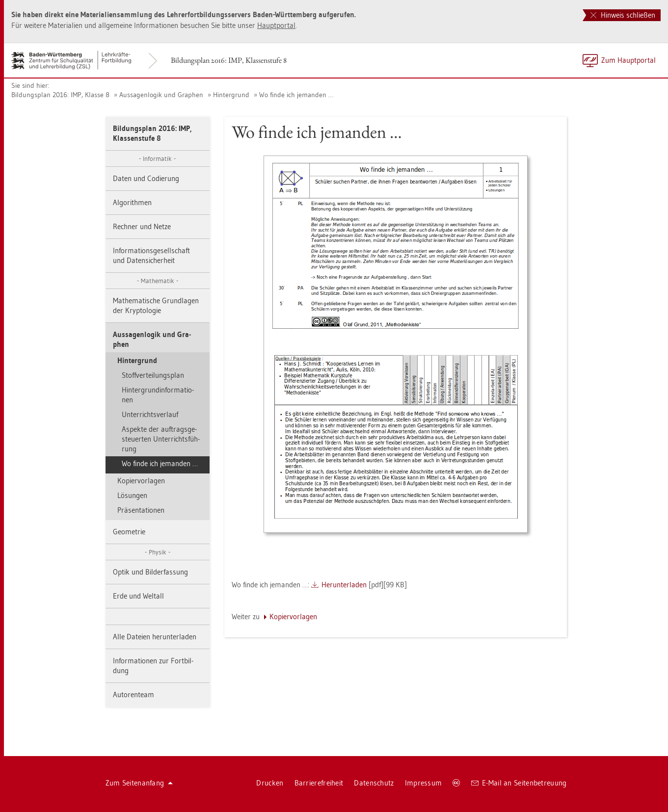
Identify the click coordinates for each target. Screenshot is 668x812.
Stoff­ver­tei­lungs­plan (153, 375)
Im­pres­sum (424, 783)
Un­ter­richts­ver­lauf (150, 414)
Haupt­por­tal (276, 25)
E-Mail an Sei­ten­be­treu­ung (519, 783)
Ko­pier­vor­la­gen (141, 481)
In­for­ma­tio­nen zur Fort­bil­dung (153, 666)
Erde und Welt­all (138, 596)
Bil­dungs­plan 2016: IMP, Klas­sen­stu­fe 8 (229, 60)
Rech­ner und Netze (142, 226)
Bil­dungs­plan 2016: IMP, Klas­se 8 (60, 95)
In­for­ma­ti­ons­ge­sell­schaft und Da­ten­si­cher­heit (151, 255)
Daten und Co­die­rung (146, 178)
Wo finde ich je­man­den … (296, 95)
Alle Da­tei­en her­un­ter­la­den (155, 637)
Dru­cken (270, 783)
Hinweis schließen (623, 15)
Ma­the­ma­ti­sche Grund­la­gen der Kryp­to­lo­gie (156, 305)
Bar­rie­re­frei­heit (319, 783)
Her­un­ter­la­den (344, 585)
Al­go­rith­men (132, 202)
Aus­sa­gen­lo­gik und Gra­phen (161, 95)
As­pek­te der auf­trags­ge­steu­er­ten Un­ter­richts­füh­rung (161, 439)
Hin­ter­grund (231, 95)
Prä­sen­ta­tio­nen (141, 510)
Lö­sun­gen (132, 495)
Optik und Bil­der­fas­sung (150, 572)
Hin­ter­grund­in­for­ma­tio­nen (158, 395)
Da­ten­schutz (374, 783)
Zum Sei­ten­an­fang (139, 783)
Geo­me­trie (129, 532)
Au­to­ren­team (134, 694)
